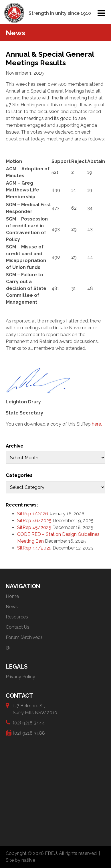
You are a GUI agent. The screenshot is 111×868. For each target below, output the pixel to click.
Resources (17, 617)
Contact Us (18, 627)
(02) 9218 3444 (29, 723)
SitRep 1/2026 (33, 514)
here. (97, 424)
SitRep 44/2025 (34, 548)
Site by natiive (20, 860)
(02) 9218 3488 (29, 733)
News (12, 607)
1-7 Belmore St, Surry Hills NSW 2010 (35, 709)
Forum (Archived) (24, 637)
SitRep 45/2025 (34, 527)
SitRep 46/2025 (34, 521)
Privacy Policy (20, 677)
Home (12, 596)
